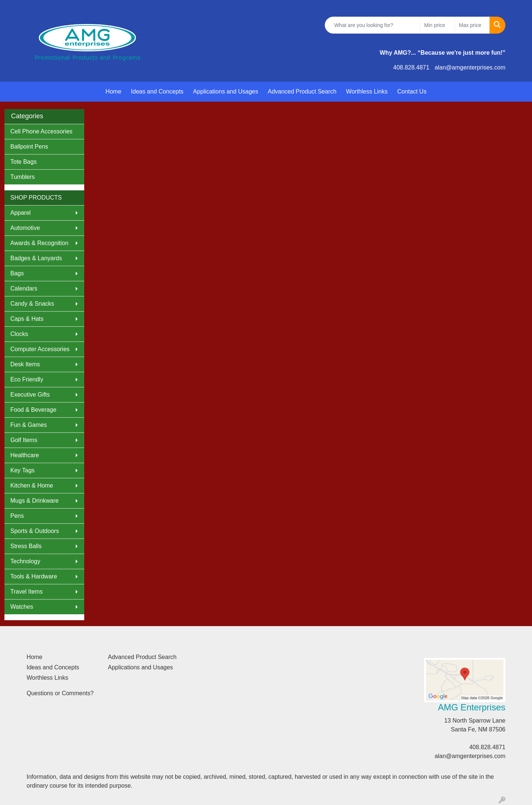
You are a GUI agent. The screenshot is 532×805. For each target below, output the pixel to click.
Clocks (19, 334)
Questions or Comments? (60, 693)
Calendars (24, 288)
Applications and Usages (226, 91)
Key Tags (23, 470)
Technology (25, 561)
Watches (22, 607)
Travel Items (26, 592)
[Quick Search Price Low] (438, 25)
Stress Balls (26, 546)
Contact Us (412, 91)
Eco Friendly (27, 379)
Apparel (21, 213)
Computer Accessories (40, 349)
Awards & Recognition (39, 243)
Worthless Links (367, 91)
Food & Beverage (33, 410)
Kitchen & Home (32, 485)
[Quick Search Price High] (472, 25)
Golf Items (24, 440)
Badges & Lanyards (36, 258)
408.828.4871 (411, 67)
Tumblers (23, 177)
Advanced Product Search (302, 91)
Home (114, 91)
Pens (17, 516)
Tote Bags (23, 162)
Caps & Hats (27, 319)
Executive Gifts (30, 395)
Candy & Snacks (32, 304)
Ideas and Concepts (157, 91)
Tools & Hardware (34, 576)
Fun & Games (29, 425)
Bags (17, 273)
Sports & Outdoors (35, 531)
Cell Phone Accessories (41, 131)
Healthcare (25, 455)
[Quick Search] (373, 25)
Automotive (25, 228)
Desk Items (25, 364)
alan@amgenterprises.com (470, 67)
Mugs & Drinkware (35, 501)
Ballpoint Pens (29, 147)
